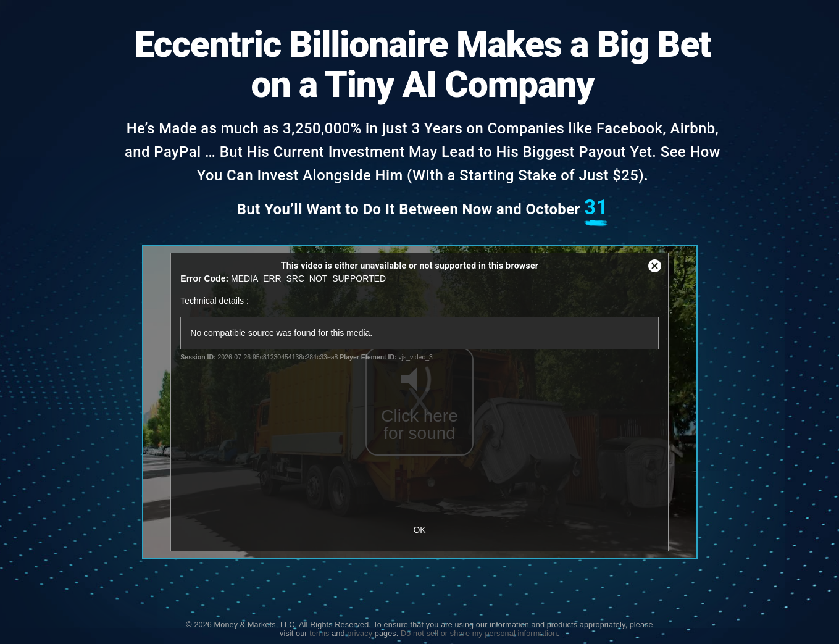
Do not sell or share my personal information (479, 634)
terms (319, 634)
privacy (360, 634)
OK (419, 530)
